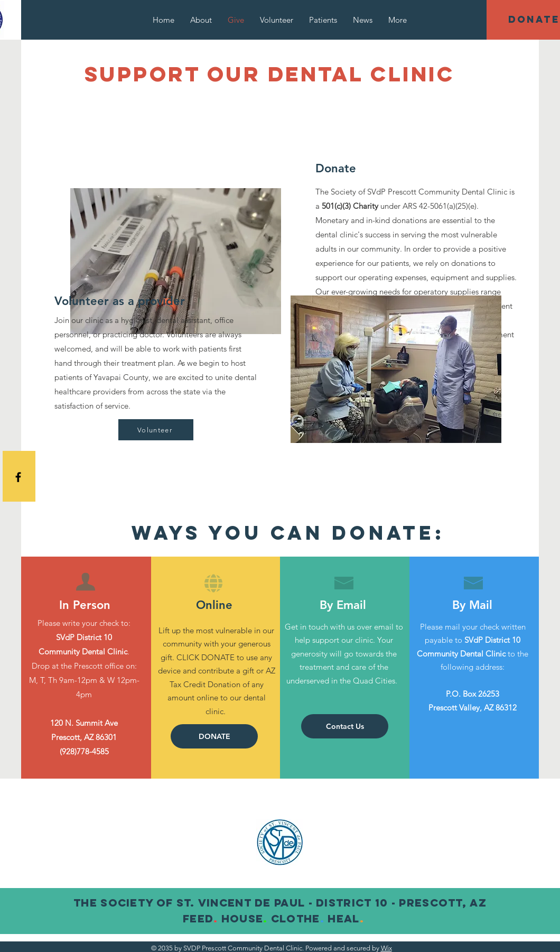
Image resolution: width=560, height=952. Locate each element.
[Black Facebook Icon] (18, 477)
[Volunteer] (156, 430)
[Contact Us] (345, 726)
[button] (214, 736)
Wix (386, 948)
